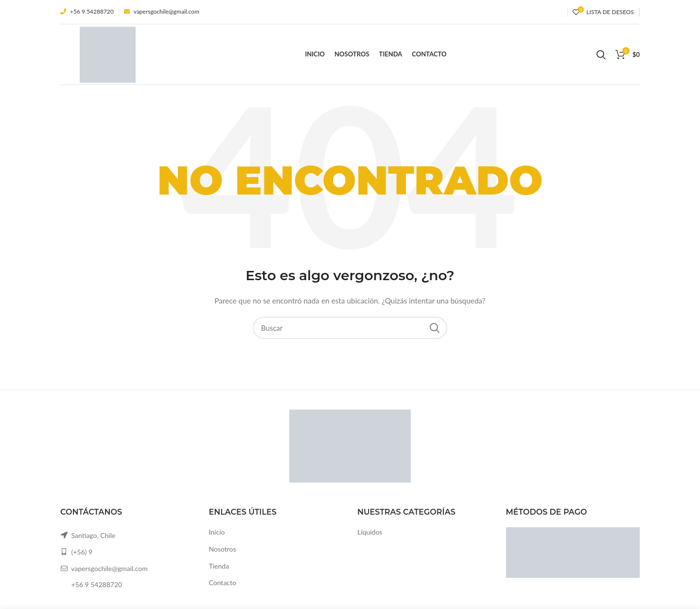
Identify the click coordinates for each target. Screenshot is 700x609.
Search (434, 328)
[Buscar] (350, 328)
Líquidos (370, 532)
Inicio (217, 532)
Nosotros (223, 549)
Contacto (223, 582)
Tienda (219, 566)
